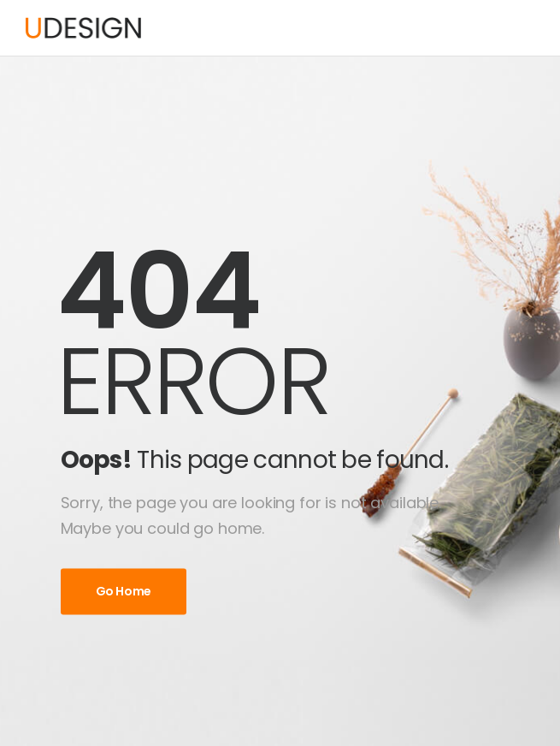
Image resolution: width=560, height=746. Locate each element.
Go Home (124, 591)
